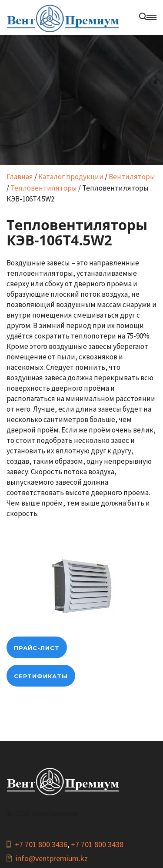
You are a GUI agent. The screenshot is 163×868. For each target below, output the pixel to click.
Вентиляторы (132, 177)
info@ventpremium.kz (52, 858)
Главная (20, 177)
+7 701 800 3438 (97, 844)
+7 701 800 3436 (41, 844)
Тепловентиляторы (44, 188)
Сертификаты (41, 676)
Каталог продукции (71, 177)
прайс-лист (37, 648)
